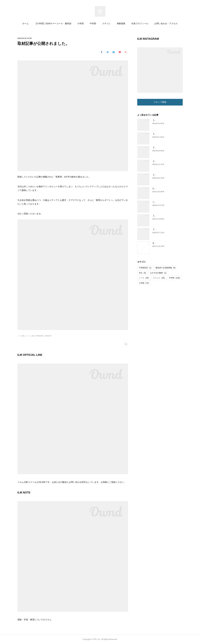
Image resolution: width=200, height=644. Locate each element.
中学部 (93, 23)
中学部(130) (39, 336)
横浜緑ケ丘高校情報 (166, 268)
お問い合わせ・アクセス (166, 23)
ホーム (25, 23)
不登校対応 (145, 268)
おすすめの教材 (158, 273)
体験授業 (121, 23)
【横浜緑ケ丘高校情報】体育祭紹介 (167, 216)
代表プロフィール (140, 23)
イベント (159, 278)
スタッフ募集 (160, 102)
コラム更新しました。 (161, 202)
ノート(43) (21, 336)
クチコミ (106, 23)
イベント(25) (30, 336)
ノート (144, 278)
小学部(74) (48, 336)
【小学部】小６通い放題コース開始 (167, 134)
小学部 (81, 23)
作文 (142, 273)
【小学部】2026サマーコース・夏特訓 (53, 23)
